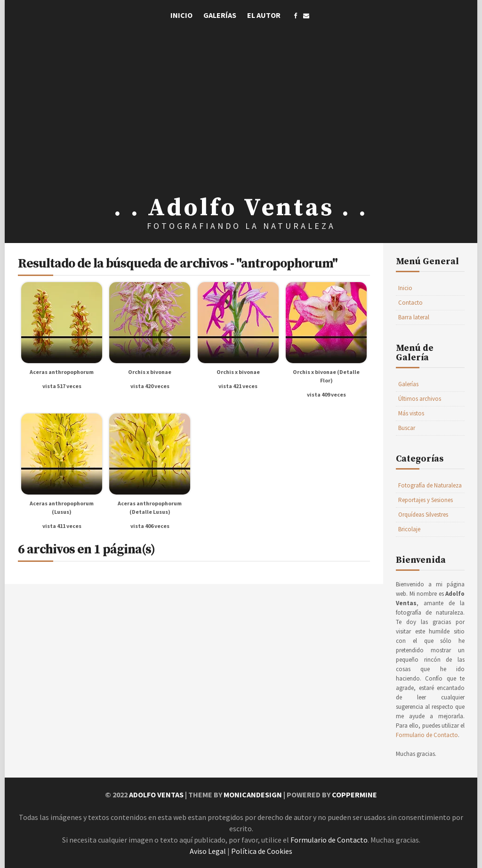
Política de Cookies (262, 851)
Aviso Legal (208, 851)
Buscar (407, 428)
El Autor (264, 15)
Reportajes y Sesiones (426, 500)
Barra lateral (414, 317)
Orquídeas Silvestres (423, 515)
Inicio (181, 15)
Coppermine (354, 795)
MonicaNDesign (253, 795)
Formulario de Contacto (427, 735)
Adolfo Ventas (156, 795)
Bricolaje (409, 529)
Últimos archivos (420, 399)
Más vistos (411, 413)
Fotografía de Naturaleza (430, 485)
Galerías (220, 15)
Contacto (410, 303)
